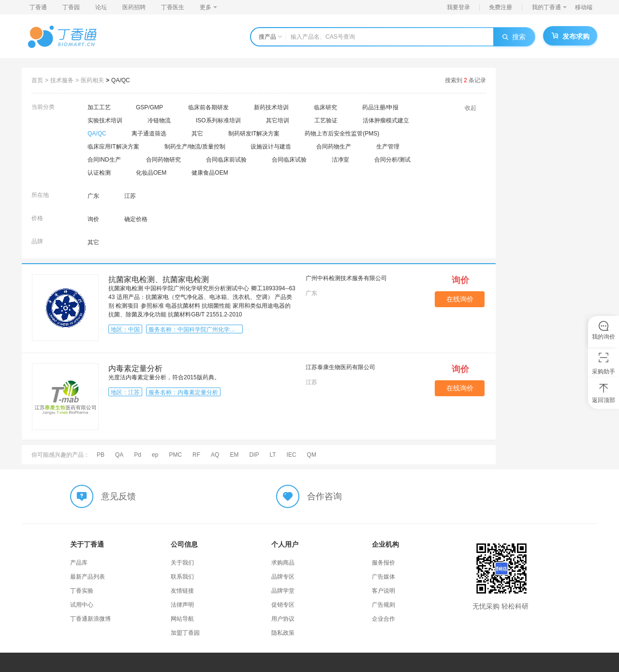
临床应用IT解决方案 (113, 147)
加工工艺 (99, 107)
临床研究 (325, 107)
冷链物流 (159, 120)
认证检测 (99, 173)
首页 (37, 80)
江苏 (130, 196)
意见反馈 (118, 496)
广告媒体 (383, 577)
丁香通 (38, 7)
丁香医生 (173, 7)
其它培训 (278, 120)
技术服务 (62, 80)
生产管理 (388, 147)
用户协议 (283, 619)
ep (155, 455)
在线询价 (460, 299)
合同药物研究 (163, 160)
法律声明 (182, 605)
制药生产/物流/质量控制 (195, 147)
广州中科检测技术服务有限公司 (346, 278)
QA (119, 455)
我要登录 (458, 7)
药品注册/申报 (380, 107)
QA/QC (121, 80)
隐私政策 (283, 633)
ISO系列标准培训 (218, 120)
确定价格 (136, 219)
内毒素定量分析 (135, 368)
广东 (93, 196)
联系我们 (182, 577)
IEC (292, 455)
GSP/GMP (149, 107)
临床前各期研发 (208, 107)
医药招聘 (134, 7)
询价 (93, 219)
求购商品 (283, 563)
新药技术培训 (271, 107)
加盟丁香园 (185, 633)
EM (234, 455)
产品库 (79, 563)
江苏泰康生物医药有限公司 (340, 367)
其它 (197, 134)
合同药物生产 (334, 147)
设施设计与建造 (271, 147)
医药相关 (92, 80)
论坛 (101, 7)
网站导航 (182, 619)
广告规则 (383, 605)
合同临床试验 (289, 160)
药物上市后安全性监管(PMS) (342, 134)
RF (196, 455)
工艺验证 (326, 120)
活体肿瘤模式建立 (386, 120)
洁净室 (340, 160)
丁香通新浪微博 (90, 619)
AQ (215, 455)
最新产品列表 (88, 577)
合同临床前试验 (226, 160)
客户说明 (383, 591)
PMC (175, 455)
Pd (138, 455)
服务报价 (383, 563)
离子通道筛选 (149, 134)
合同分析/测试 (392, 160)
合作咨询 (324, 496)
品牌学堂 (283, 591)
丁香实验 (82, 591)
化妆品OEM (151, 173)
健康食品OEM (210, 173)
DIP (254, 455)
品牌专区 (283, 577)
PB (101, 455)
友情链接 (182, 591)
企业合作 (383, 619)
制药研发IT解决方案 (254, 134)
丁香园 (71, 7)
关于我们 (182, 563)
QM (312, 455)
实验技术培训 (105, 120)
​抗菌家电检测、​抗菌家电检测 (159, 279)
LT (273, 455)
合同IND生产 (104, 160)
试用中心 (82, 605)
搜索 (514, 37)
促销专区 (283, 605)
